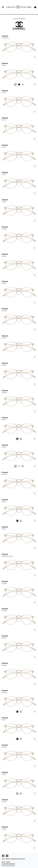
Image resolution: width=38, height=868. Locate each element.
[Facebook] (3, 856)
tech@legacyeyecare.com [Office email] (18, 859)
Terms (3, 862)
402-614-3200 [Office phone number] (5, 859)
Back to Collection (19, 19)
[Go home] (19, 7)
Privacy (8, 862)
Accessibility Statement (8, 864)
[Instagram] (7, 856)
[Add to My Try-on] (35, 57)
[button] (3, 7)
